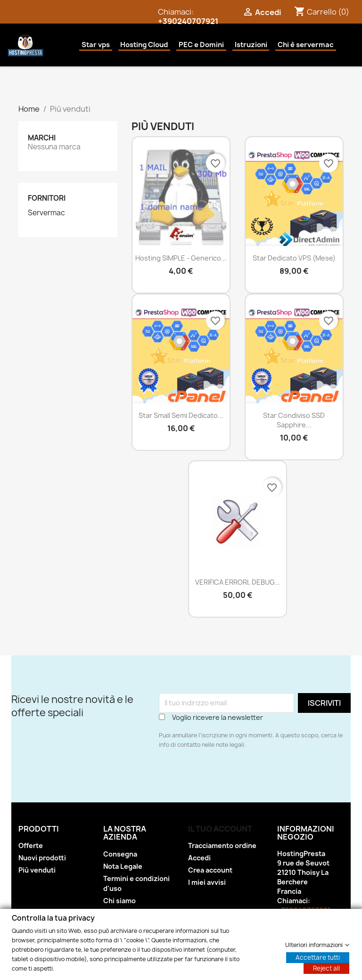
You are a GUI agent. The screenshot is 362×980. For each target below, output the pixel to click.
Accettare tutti (318, 957)
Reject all (326, 968)
